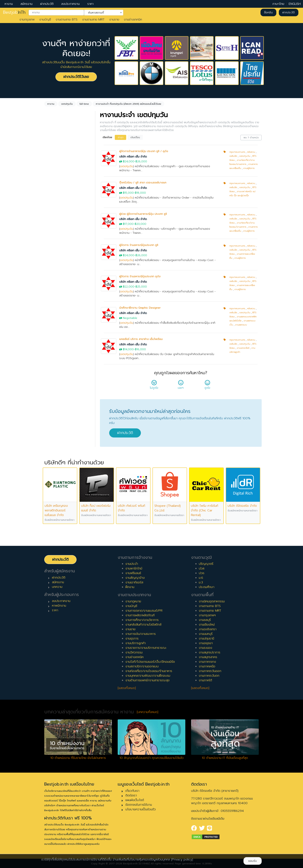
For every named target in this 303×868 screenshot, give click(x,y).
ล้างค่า (49, 163)
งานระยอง (206, 648)
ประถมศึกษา (207, 587)
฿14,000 (128, 349)
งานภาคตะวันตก (209, 676)
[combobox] (56, 13)
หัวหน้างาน (56, 375)
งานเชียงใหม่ (207, 625)
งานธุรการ (132, 639)
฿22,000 (129, 287)
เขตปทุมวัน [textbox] (57, 184)
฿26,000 (141, 161)
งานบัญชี (45, 20)
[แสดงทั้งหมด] (127, 688)
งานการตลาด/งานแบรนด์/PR (144, 611)
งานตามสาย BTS (67, 20)
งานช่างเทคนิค (133, 20)
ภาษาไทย (278, 4)
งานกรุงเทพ (27, 20)
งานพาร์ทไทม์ (134, 568)
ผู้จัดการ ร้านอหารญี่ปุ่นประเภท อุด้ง (140, 276)
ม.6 (201, 578)
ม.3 (201, 582)
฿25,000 (141, 287)
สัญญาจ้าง (56, 246)
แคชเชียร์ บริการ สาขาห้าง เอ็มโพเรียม (141, 339)
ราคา (90, 4)
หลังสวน (251, 152)
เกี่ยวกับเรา (132, 791)
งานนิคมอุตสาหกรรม (212, 601)
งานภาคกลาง (207, 662)
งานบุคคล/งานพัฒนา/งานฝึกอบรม (148, 676)
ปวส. (202, 568)
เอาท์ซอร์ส (55, 265)
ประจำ (53, 234)
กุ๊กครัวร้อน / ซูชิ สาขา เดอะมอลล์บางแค (143, 183)
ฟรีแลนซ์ (54, 253)
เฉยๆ (181, 386)
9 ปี (52, 342)
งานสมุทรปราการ (210, 652)
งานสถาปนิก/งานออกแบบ (142, 666)
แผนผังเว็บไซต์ (135, 800)
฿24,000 (129, 161)
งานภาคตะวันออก (210, 671)
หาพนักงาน (59, 606)
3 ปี (51, 305)
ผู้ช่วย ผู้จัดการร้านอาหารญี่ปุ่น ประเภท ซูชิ (143, 214)
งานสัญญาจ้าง (135, 578)
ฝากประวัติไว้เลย (76, 77)
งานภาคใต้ (205, 680)
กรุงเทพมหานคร (237, 152)
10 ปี (52, 348)
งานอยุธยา (206, 643)
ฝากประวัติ (47, 4)
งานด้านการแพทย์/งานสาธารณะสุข (147, 680)
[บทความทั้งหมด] (148, 712)
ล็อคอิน (268, 12)
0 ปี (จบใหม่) (57, 286)
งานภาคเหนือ (207, 666)
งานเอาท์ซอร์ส (134, 582)
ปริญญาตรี (206, 564)
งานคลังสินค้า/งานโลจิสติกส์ (143, 625)
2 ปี (52, 298)
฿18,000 (140, 193)
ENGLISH (295, 4)
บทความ (57, 587)
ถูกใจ (207, 386)
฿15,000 (128, 193)
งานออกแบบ (241, 325)
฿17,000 (128, 224)
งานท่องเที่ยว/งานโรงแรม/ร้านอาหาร (149, 671)
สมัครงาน (26, 4)
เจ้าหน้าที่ (54, 369)
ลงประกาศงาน (70, 4)
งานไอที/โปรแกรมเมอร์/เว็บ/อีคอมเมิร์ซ (150, 662)
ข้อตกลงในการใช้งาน (139, 805)
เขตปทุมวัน (127, 166)
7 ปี (51, 329)
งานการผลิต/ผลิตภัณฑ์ (140, 615)
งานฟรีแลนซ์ (133, 573)
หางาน (9, 4)
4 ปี (52, 311)
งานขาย (114, 20)
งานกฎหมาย (133, 601)
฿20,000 (140, 224)
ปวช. (202, 573)
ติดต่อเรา (131, 795)
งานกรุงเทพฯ (207, 615)
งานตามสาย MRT (93, 20)
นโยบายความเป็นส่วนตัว (141, 809)
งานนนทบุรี (206, 634)
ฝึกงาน (54, 259)
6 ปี (52, 323)
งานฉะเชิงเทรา (208, 629)
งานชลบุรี (205, 620)
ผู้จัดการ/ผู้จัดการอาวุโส (64, 382)
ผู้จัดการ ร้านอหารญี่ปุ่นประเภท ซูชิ (139, 245)
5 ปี (51, 317)
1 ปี (51, 292)
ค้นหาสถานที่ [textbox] (101, 12)
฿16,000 (140, 349)
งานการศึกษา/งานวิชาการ (142, 620)
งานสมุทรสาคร (208, 657)
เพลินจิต (233, 156)
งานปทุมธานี (206, 639)
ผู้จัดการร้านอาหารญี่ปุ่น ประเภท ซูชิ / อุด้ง (144, 151)
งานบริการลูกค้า (136, 643)
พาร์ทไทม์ (55, 240)
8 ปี (52, 336)
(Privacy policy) (182, 859)
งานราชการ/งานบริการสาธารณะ (146, 648)
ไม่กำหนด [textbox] (56, 157)
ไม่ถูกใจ (154, 386)
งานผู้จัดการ (249, 168)
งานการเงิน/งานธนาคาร (141, 634)
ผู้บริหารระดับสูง (59, 388)
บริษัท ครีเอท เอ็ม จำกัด (133, 157)
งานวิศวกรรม (134, 652)
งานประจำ (132, 564)
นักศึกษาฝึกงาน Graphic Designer (140, 308)
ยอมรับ (253, 861)
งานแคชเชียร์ (243, 348)
